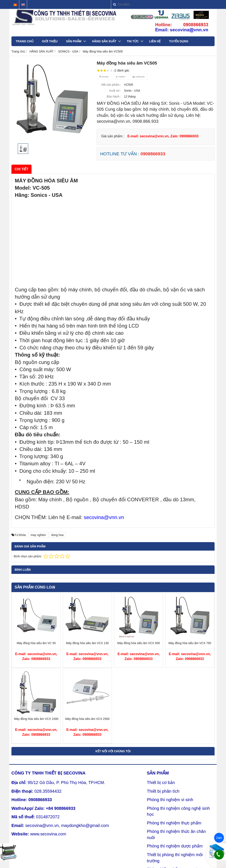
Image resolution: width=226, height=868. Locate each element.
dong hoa (57, 535)
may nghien (38, 535)
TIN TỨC (133, 41)
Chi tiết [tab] (21, 169)
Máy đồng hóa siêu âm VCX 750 (190, 643)
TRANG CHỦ (25, 41)
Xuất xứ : (115, 91)
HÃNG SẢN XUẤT (104, 41)
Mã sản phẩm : (111, 85)
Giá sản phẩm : (113, 136)
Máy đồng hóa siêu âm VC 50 (36, 643)
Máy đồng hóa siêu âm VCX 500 (139, 643)
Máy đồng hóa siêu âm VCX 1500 (36, 719)
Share (104, 77)
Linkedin (139, 77)
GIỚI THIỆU (50, 41)
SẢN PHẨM (74, 41)
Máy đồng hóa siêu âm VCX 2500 (87, 719)
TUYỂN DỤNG (179, 41)
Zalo (219, 838)
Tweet (121, 77)
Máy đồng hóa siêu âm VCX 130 (87, 643)
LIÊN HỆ (155, 41)
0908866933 (153, 154)
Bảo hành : (114, 96)
